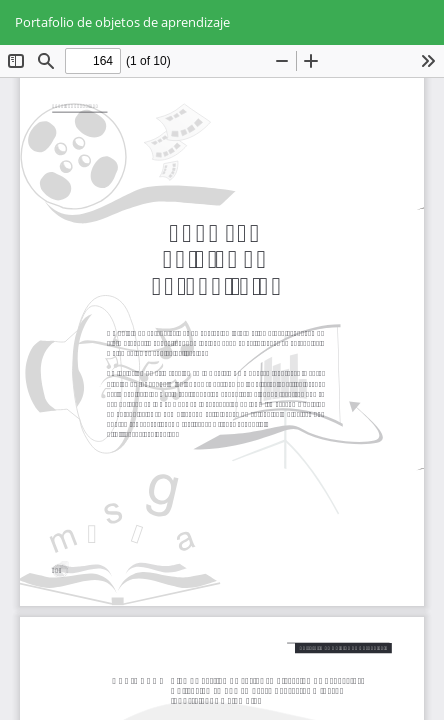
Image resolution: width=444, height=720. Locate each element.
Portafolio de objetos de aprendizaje (122, 22)
